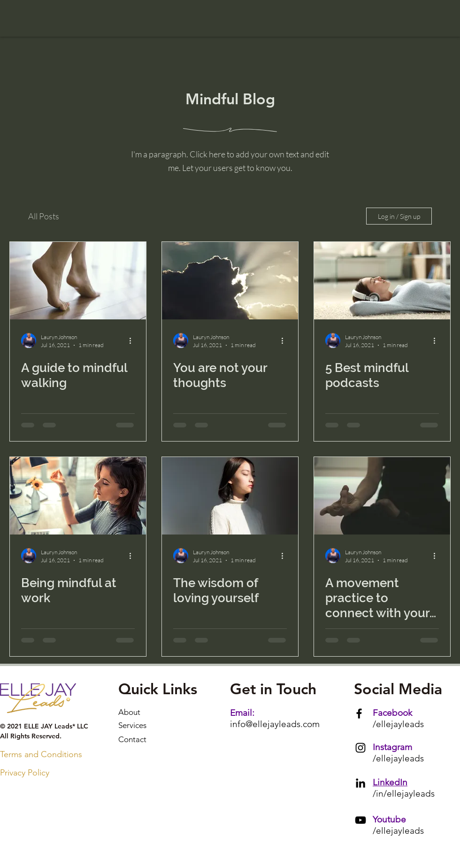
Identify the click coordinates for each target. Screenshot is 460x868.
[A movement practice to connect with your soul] (382, 496)
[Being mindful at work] (78, 496)
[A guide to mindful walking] (78, 281)
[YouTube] (360, 820)
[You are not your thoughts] (230, 281)
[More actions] (133, 341)
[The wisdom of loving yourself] (230, 496)
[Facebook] (359, 713)
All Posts (44, 216)
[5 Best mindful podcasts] (382, 281)
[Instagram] (360, 748)
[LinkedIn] (360, 783)
